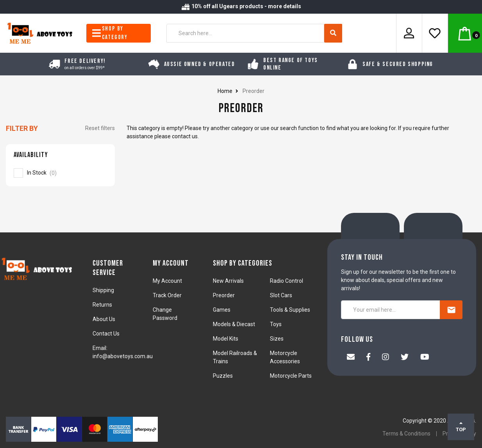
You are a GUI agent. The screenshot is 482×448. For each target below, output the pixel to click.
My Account (167, 281)
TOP (461, 427)
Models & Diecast (234, 324)
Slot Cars (281, 295)
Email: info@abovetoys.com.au (123, 352)
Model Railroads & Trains (235, 357)
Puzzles (223, 376)
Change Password (165, 314)
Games (222, 310)
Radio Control (287, 281)
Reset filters (100, 128)
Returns (102, 305)
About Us (104, 319)
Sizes (277, 339)
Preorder (224, 295)
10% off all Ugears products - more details (241, 6)
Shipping (103, 290)
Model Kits (226, 339)
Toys (276, 324)
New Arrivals (228, 281)
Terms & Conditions (406, 434)
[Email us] (351, 358)
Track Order (167, 295)
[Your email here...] (391, 310)
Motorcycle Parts (291, 376)
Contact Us (106, 334)
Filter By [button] (22, 128)
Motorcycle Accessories (285, 357)
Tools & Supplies (290, 310)
